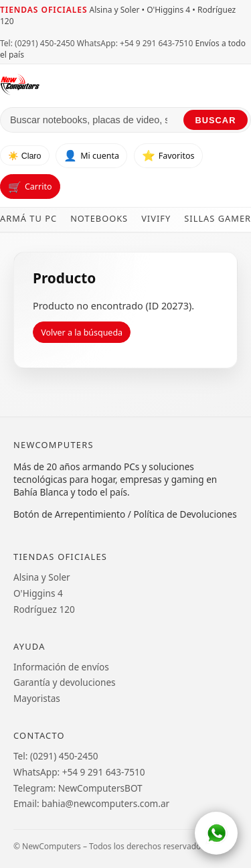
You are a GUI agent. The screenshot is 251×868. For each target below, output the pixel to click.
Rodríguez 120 (44, 609)
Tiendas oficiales (44, 10)
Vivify (156, 218)
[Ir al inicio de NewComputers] (125, 84)
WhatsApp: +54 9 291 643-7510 (135, 43)
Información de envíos (61, 667)
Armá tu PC (28, 218)
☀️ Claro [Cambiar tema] (24, 156)
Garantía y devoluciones (65, 682)
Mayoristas (37, 698)
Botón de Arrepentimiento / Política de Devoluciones (125, 514)
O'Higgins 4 (38, 593)
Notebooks (99, 218)
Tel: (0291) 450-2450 (37, 43)
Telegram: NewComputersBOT (78, 788)
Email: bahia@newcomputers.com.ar (91, 803)
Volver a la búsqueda (82, 333)
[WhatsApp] (216, 833)
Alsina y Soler (42, 577)
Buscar (216, 120)
